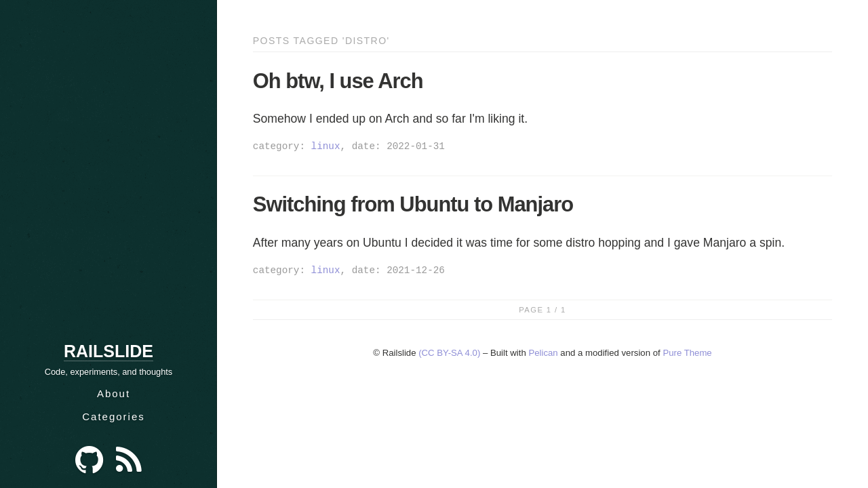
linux (326, 146)
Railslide (108, 351)
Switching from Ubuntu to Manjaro (413, 204)
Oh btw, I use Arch (338, 81)
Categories (114, 416)
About (114, 393)
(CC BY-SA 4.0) (449, 353)
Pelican (543, 353)
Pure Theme (687, 353)
